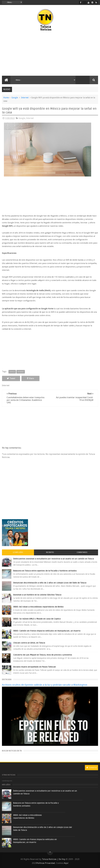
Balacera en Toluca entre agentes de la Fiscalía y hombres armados (45, 571)
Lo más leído (18, 552)
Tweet (11, 378)
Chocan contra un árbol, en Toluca (29, 643)
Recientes (50, 552)
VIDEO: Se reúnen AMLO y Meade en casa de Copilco (37, 619)
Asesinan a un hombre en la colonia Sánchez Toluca (37, 595)
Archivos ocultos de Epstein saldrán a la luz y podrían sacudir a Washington (45, 685)
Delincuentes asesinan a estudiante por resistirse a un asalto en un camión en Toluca (54, 559)
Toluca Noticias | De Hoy (54, 859)
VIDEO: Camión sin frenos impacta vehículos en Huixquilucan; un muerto (47, 631)
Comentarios (82, 552)
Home (6, 98)
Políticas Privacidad (46, 863)
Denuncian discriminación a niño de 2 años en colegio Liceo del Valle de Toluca (50, 583)
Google (15, 98)
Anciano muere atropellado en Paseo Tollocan (35, 667)
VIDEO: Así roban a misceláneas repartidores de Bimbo (38, 607)
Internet (25, 98)
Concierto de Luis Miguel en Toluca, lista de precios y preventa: (43, 655)
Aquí (66, 863)
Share (30, 378)
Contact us (91, 768)
